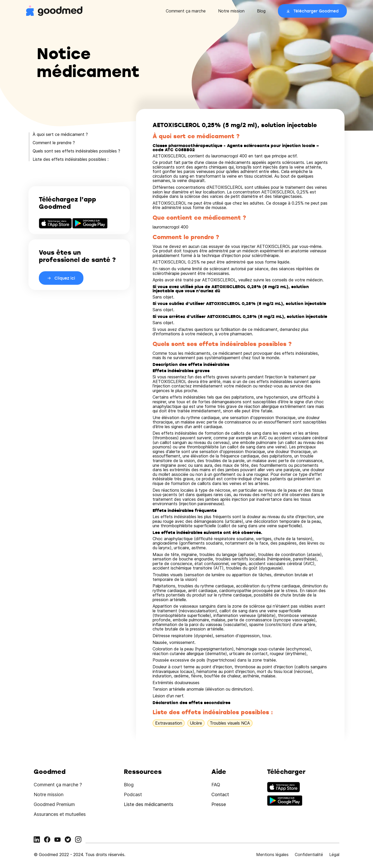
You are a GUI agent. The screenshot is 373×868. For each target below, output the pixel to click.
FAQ (216, 785)
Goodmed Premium (54, 804)
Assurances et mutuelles (60, 814)
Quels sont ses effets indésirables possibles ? (76, 151)
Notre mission (231, 11)
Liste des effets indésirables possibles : (71, 159)
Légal (334, 855)
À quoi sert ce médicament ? (60, 134)
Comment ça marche (186, 11)
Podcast (133, 794)
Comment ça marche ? (58, 785)
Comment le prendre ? (54, 143)
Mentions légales (272, 855)
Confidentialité (309, 855)
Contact (220, 794)
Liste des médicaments (149, 804)
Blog (261, 11)
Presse (219, 804)
